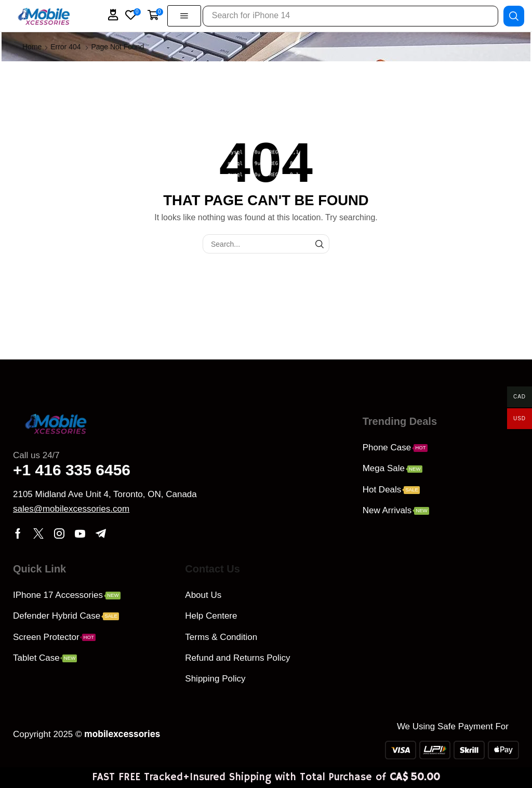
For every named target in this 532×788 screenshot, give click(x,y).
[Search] (514, 16)
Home (32, 47)
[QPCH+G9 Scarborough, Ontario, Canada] (436, 632)
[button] (113, 15)
